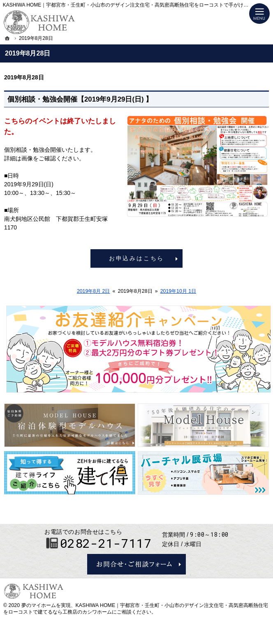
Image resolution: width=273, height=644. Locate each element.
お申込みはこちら (136, 258)
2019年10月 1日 (178, 291)
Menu (259, 14)
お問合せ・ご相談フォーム (136, 564)
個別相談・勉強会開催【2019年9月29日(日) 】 (80, 99)
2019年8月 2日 (94, 291)
